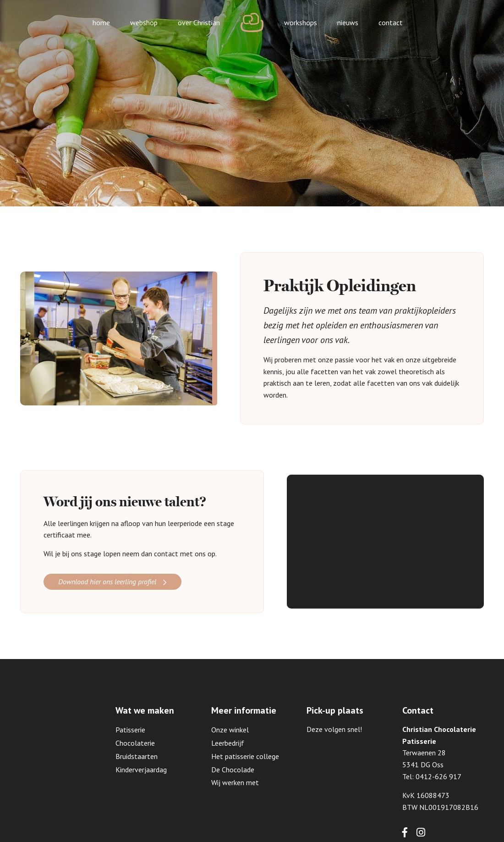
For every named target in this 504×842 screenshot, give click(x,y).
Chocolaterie (135, 743)
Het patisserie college (245, 756)
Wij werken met (235, 782)
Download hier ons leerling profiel (107, 582)
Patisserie (130, 730)
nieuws (348, 22)
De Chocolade (233, 770)
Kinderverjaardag (141, 770)
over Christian (199, 22)
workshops (301, 22)
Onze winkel (230, 730)
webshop (144, 22)
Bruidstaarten (137, 756)
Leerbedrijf (228, 743)
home (101, 22)
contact (391, 22)
